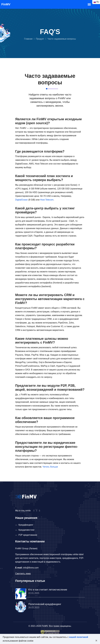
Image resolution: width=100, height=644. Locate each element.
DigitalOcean (22, 200)
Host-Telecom (47, 200)
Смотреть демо (23, 574)
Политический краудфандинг (45, 604)
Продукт (40, 39)
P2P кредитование (28, 535)
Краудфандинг (26, 525)
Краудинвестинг (27, 530)
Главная (28, 39)
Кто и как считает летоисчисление (48, 590)
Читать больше (50, 467)
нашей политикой (79, 637)
